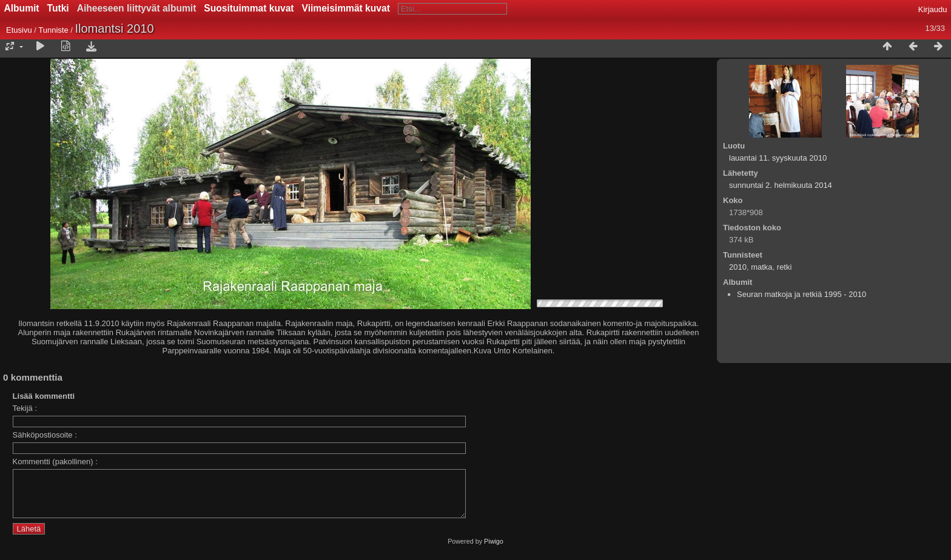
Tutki (58, 8)
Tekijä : (25, 408)
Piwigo (494, 550)
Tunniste (53, 30)
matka (761, 267)
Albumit (22, 8)
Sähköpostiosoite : (45, 435)
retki (785, 267)
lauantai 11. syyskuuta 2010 (778, 158)
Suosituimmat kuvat (249, 8)
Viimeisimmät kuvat (346, 8)
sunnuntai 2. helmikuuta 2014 (781, 185)
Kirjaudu (933, 9)
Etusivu (19, 30)
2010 (738, 267)
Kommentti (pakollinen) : (55, 462)
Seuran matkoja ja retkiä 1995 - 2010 (801, 294)
